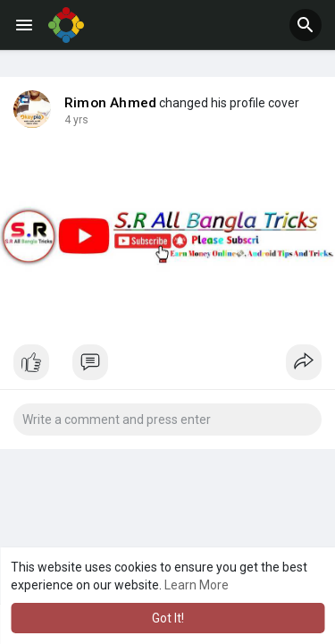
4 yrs (76, 120)
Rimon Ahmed (110, 103)
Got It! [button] (168, 618)
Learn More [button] (197, 585)
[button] (306, 25)
